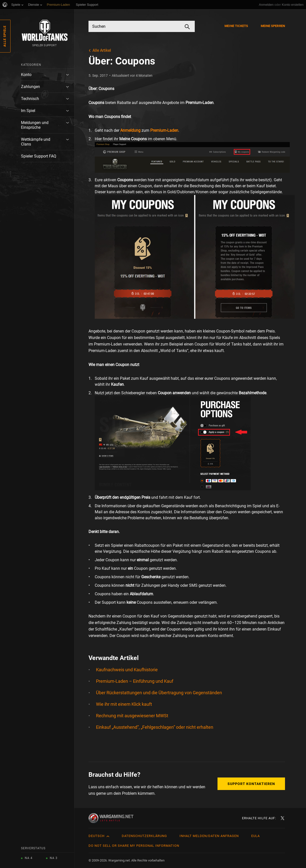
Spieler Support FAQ (39, 156)
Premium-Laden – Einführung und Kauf (135, 681)
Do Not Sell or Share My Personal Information (134, 846)
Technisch (30, 99)
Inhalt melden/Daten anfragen (209, 836)
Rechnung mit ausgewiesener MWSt (132, 716)
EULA (255, 836)
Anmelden (266, 5)
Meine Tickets (236, 26)
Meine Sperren (273, 26)
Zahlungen (30, 87)
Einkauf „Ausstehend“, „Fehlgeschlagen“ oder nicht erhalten (155, 727)
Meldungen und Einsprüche (35, 125)
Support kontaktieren (251, 784)
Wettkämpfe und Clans (36, 142)
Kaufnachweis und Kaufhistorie (127, 670)
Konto (26, 75)
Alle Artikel (102, 50)
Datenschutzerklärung (144, 836)
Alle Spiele (5, 36)
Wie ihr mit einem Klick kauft (124, 704)
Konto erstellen (293, 5)
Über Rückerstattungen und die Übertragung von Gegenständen (159, 693)
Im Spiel (28, 111)
